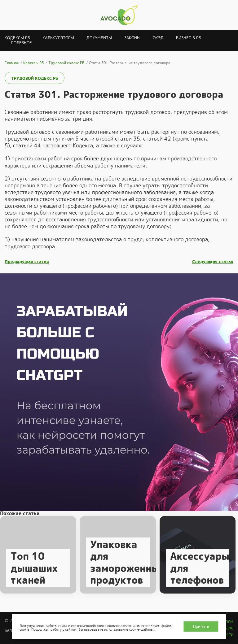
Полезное (21, 43)
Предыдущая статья (27, 262)
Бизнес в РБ (189, 38)
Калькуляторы (58, 38)
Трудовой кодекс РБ (35, 78)
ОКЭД (158, 38)
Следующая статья (213, 262)
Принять (201, 627)
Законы (132, 38)
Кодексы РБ (17, 38)
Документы (99, 38)
